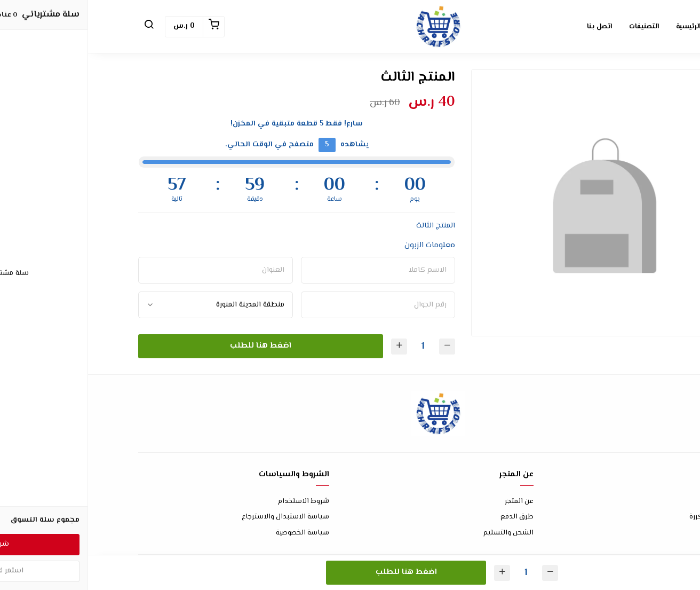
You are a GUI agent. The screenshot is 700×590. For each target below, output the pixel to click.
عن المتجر (431, 502)
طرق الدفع (429, 517)
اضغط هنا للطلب (173, 346)
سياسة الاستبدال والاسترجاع (197, 517)
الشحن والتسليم (420, 533)
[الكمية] (335, 346)
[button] (61, 27)
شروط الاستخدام (216, 502)
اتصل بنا (637, 502)
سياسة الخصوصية (214, 533)
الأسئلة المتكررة (626, 517)
